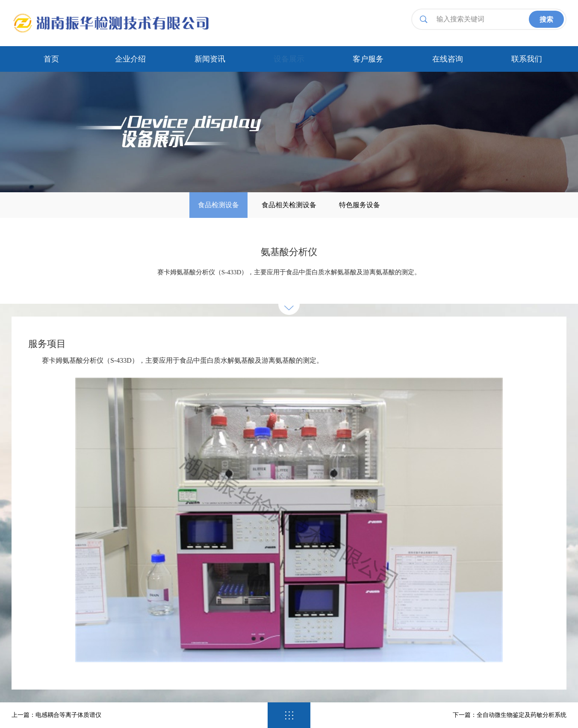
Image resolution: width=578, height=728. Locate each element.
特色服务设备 (360, 205)
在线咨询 (448, 59)
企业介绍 (130, 59)
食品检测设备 (218, 205)
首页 (51, 59)
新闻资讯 (210, 59)
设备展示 (289, 59)
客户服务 (368, 59)
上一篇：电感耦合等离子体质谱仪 (56, 715)
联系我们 (527, 59)
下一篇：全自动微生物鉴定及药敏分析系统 (510, 715)
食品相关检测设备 (289, 205)
